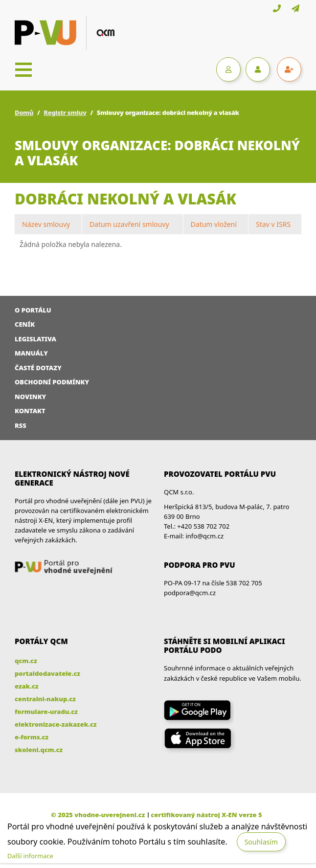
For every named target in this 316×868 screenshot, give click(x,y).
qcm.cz (26, 661)
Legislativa (35, 339)
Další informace (30, 856)
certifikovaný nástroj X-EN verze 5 (206, 815)
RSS (21, 425)
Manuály (31, 353)
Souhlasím (261, 842)
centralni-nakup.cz (45, 699)
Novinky (30, 397)
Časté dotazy (38, 368)
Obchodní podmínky (52, 382)
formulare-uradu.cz (46, 712)
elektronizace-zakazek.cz (56, 724)
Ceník (25, 324)
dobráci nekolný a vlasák (125, 199)
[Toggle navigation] (23, 69)
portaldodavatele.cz (47, 673)
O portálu (33, 310)
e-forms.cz (32, 737)
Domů (24, 112)
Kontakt (30, 411)
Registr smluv (65, 112)
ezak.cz (27, 686)
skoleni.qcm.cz (39, 750)
